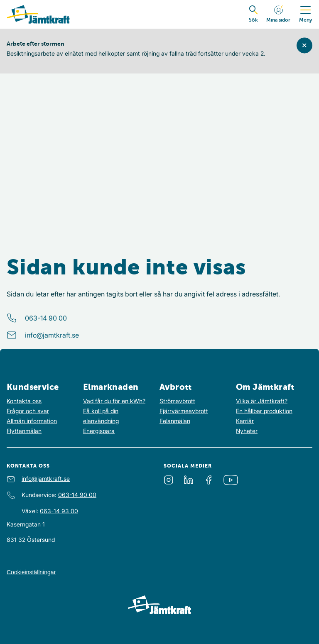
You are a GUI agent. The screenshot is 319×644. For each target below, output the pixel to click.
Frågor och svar (28, 411)
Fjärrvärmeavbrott (184, 411)
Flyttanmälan (24, 431)
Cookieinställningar (31, 572)
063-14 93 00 (59, 511)
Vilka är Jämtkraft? (262, 401)
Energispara (99, 431)
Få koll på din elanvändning (101, 416)
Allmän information (32, 421)
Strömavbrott (177, 401)
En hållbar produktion (264, 411)
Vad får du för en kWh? (114, 401)
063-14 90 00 (46, 318)
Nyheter (247, 431)
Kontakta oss (24, 401)
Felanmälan (175, 421)
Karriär (245, 421)
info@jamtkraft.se (52, 335)
